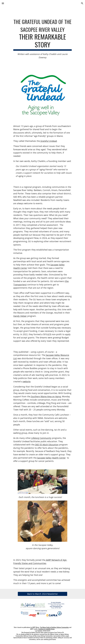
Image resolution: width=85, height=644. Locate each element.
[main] (42, 38)
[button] (3, 3)
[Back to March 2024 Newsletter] (42, 594)
